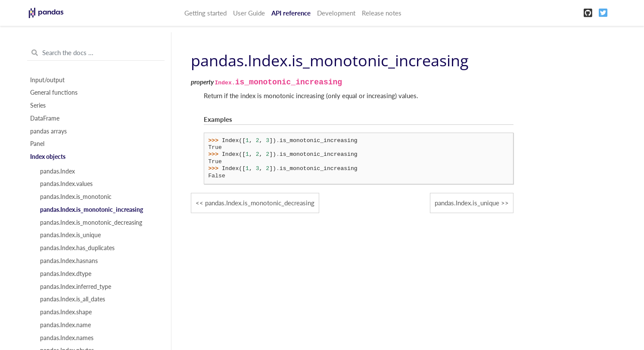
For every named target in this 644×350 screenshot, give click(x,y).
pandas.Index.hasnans (69, 261)
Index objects (48, 157)
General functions (54, 93)
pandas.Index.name (65, 325)
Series (38, 105)
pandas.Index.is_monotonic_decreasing (91, 223)
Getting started (205, 13)
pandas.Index (58, 171)
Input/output (47, 80)
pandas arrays (48, 131)
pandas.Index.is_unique (70, 235)
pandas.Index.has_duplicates (77, 248)
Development (336, 13)
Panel (37, 144)
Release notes (382, 13)
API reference (291, 13)
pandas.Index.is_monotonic (76, 197)
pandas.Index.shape (66, 312)
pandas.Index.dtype (66, 274)
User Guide (249, 13)
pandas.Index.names (67, 338)
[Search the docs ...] (96, 53)
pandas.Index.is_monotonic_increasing (92, 210)
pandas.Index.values (66, 184)
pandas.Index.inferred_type (76, 287)
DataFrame (45, 118)
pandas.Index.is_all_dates (73, 299)
